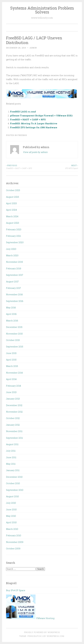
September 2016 (15, 301)
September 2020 (15, 242)
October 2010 (13, 483)
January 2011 (13, 470)
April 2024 (11, 210)
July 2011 (11, 451)
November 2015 (14, 334)
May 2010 (11, 516)
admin (33, 48)
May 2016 (11, 307)
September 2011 (14, 438)
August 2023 (13, 223)
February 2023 (14, 229)
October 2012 (13, 418)
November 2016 (14, 294)
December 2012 (14, 405)
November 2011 (14, 431)
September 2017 (15, 275)
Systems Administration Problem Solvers (42, 10)
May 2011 (11, 464)
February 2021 (13, 236)
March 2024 (12, 216)
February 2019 (14, 268)
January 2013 (13, 399)
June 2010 (11, 509)
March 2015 (12, 366)
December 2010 (14, 477)
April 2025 (11, 203)
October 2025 (13, 190)
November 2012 (14, 412)
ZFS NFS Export (60, 167)
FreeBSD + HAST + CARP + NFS (28, 119)
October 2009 (13, 548)
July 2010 (11, 503)
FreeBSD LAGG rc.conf (23, 112)
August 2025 (13, 197)
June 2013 (11, 392)
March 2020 (12, 255)
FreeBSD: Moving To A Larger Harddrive (34, 123)
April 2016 (11, 314)
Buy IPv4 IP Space (16, 590)
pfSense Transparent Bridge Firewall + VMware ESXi (41, 116)
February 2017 (13, 288)
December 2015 (14, 327)
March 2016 (12, 321)
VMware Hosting (30, 618)
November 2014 (14, 373)
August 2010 (12, 496)
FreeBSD (22, 135)
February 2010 (14, 535)
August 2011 (12, 444)
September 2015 (15, 347)
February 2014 (13, 386)
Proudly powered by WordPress (42, 632)
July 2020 (11, 249)
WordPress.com (55, 636)
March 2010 (12, 529)
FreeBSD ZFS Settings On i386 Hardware (34, 127)
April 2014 (11, 379)
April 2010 (11, 522)
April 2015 (11, 360)
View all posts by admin (35, 152)
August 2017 (12, 281)
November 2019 (14, 262)
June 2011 (11, 457)
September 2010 (15, 490)
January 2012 (13, 425)
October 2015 (13, 340)
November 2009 (15, 542)
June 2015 (11, 353)
